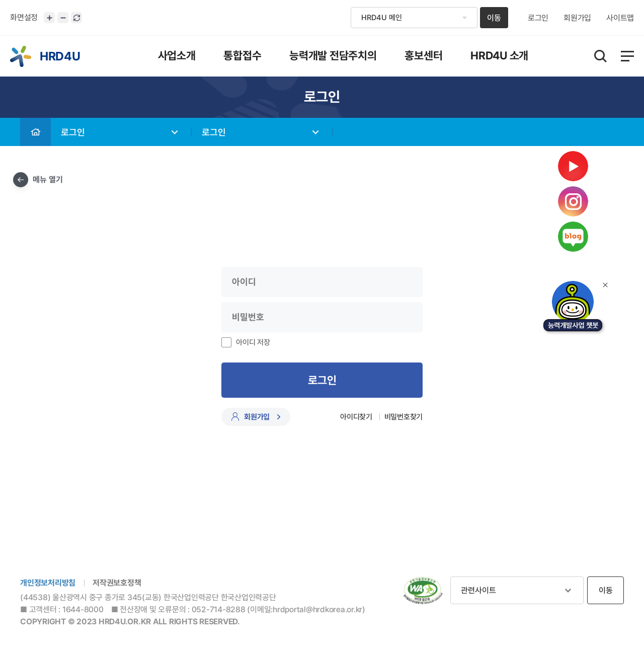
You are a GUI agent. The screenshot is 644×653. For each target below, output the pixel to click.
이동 (494, 18)
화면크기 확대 (49, 18)
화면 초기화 (76, 18)
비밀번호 (0, 118)
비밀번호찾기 (404, 417)
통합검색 (600, 56)
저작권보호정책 (117, 583)
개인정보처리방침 (48, 583)
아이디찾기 (356, 417)
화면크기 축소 (63, 18)
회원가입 (577, 18)
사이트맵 (620, 18)
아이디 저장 (253, 342)
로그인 (538, 18)
